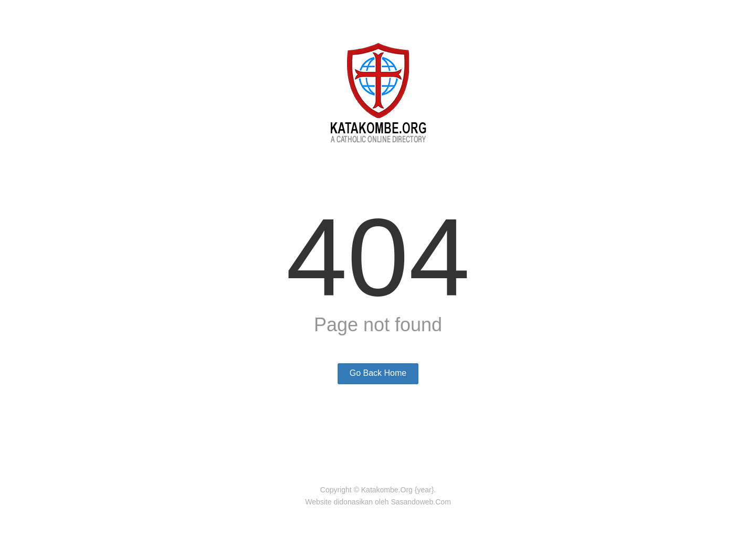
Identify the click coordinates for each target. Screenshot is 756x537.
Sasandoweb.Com (421, 502)
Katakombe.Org (387, 490)
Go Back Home (378, 373)
